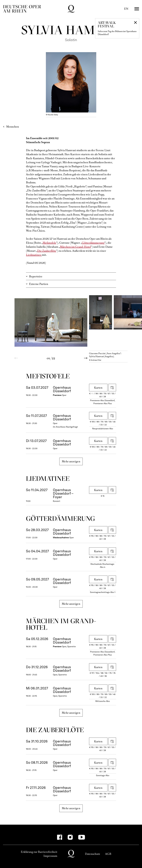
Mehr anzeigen (71, 461)
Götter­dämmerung (60, 518)
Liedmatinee (34, 255)
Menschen (13, 127)
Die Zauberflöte (47, 251)
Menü (137, 9)
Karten (98, 388)
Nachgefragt (72, 427)
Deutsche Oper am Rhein (22, 9)
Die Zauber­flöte (55, 730)
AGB (108, 854)
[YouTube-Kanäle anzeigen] (82, 837)
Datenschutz (92, 854)
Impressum (50, 856)
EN (126, 9)
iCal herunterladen (112, 388)
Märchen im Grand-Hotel (75, 247)
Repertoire (36, 276)
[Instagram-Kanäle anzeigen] (70, 837)
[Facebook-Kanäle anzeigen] (60, 837)
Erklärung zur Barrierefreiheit (39, 852)
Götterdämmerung (93, 243)
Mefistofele (49, 243)
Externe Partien (39, 284)
